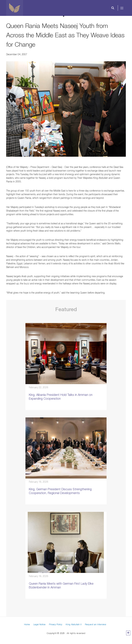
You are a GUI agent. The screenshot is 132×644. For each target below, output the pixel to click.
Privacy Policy (56, 624)
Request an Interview (96, 624)
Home (27, 624)
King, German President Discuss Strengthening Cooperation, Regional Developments (60, 491)
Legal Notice (39, 624)
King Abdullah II (74, 624)
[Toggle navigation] (122, 8)
